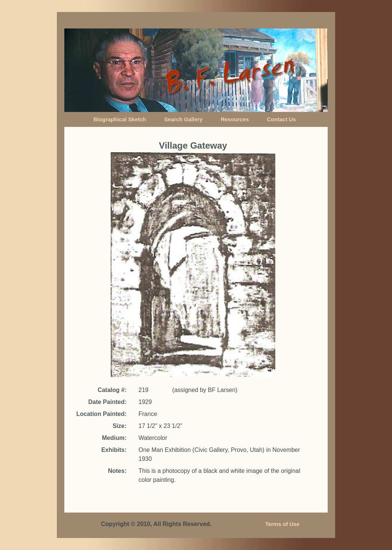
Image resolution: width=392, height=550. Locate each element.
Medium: (114, 438)
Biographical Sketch (120, 119)
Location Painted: (101, 414)
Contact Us (281, 119)
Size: (120, 426)
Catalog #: (112, 390)
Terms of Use (282, 524)
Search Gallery (183, 119)
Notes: (117, 471)
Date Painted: (107, 402)
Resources (235, 119)
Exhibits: (114, 450)
